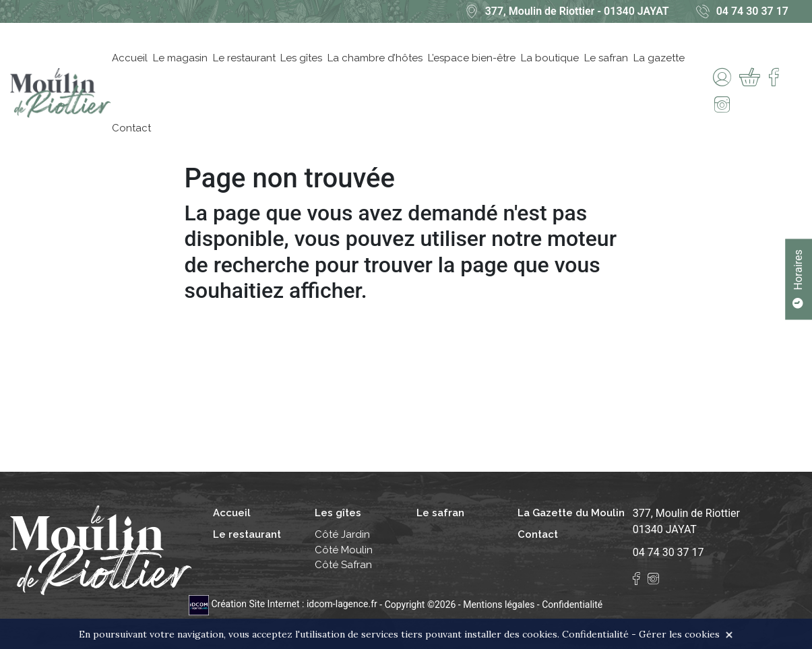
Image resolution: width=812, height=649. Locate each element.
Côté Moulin (344, 550)
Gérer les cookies (679, 634)
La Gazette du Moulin (571, 513)
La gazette (659, 58)
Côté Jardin (342, 534)
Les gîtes (301, 58)
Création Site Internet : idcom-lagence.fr (284, 604)
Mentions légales (499, 604)
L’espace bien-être (472, 58)
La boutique (550, 58)
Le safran (606, 58)
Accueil (130, 58)
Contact (131, 128)
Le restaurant (244, 58)
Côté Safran (343, 565)
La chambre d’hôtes (375, 58)
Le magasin (180, 58)
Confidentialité (572, 604)
